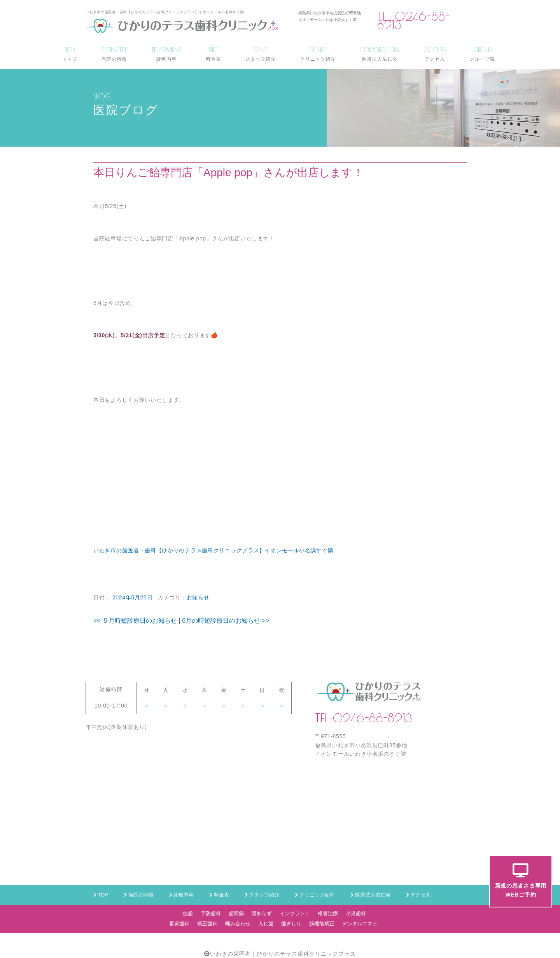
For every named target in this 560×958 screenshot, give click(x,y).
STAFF (261, 54)
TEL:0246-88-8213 (414, 21)
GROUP (482, 54)
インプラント (295, 913)
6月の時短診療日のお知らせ (226, 621)
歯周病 (236, 913)
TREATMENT (166, 54)
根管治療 (328, 913)
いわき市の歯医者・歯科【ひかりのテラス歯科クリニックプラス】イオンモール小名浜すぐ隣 (213, 550)
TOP (70, 54)
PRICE (213, 54)
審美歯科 (179, 924)
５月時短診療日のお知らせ (135, 621)
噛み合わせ (238, 924)
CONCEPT (114, 54)
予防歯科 (211, 913)
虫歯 (188, 913)
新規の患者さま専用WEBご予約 (521, 880)
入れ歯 (266, 924)
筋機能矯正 (322, 924)
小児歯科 (356, 913)
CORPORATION (380, 54)
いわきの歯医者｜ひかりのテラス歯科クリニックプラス (283, 954)
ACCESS (435, 54)
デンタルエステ (360, 924)
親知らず (262, 913)
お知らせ (198, 597)
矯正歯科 (207, 924)
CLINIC (318, 54)
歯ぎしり (291, 924)
